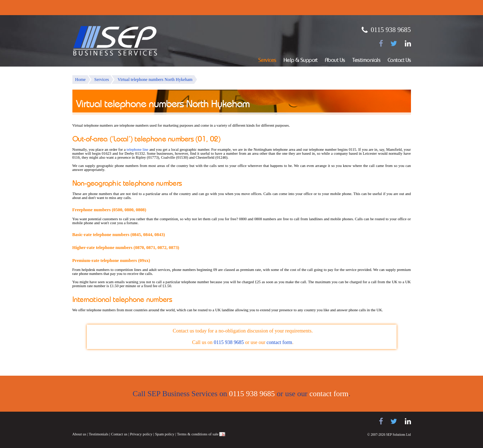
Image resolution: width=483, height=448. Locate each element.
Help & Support (301, 61)
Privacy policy (141, 434)
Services (267, 61)
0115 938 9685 (391, 30)
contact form (279, 342)
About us (79, 434)
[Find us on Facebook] (381, 44)
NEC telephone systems (162, 422)
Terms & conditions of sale (198, 434)
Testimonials (366, 61)
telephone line (138, 150)
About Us (335, 61)
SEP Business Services (115, 41)
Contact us (119, 434)
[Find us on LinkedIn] (408, 44)
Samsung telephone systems (90, 422)
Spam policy (165, 434)
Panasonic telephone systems (130, 422)
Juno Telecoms (188, 422)
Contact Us (399, 61)
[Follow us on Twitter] (394, 44)
